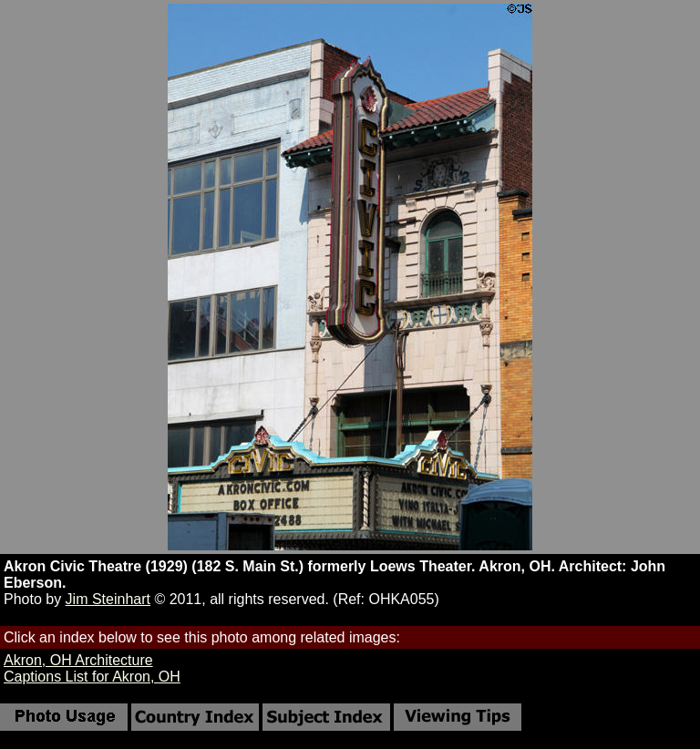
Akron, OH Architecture (78, 660)
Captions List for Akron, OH (92, 677)
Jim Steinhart (108, 599)
